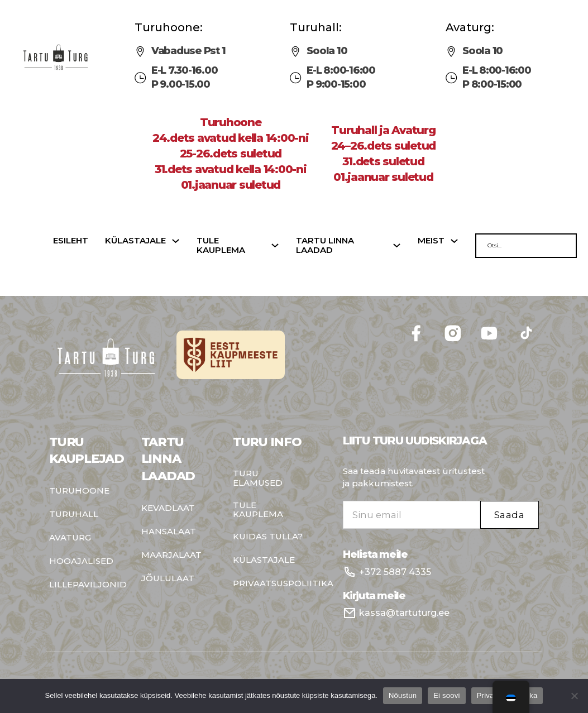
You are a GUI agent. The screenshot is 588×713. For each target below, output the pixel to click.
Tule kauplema (221, 245)
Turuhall (74, 515)
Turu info (267, 442)
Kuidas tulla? (268, 537)
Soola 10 (327, 51)
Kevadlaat (168, 508)
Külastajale (135, 241)
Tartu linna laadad (325, 245)
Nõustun (403, 695)
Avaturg (70, 538)
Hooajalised (81, 561)
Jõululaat (168, 579)
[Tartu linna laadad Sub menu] (397, 245)
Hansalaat (169, 532)
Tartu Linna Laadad (168, 459)
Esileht (71, 241)
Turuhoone (79, 491)
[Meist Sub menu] (454, 241)
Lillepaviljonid (87, 585)
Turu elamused (258, 478)
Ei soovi (447, 695)
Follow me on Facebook (539, 320)
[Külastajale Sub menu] (176, 241)
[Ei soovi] (574, 696)
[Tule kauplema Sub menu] (275, 245)
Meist (431, 241)
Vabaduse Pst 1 (188, 51)
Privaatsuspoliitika (271, 584)
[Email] (411, 515)
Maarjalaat (171, 555)
